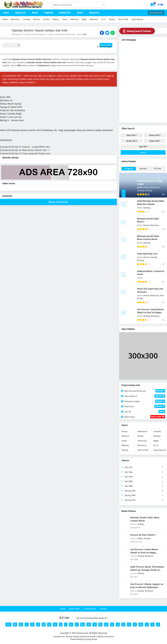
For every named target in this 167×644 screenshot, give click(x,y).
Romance (94, 19)
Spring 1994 (130, 500)
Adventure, (155, 187)
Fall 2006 (129, 486)
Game (65, 19)
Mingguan (129, 169)
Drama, (147, 225)
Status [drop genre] (155, 141)
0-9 (8, 625)
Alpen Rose (145, 417)
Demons (37, 19)
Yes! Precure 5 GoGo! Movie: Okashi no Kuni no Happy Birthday (151, 313)
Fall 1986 (129, 477)
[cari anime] (103, 5)
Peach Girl (145, 406)
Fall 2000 (129, 481)
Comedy (26, 19)
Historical (75, 19)
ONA (85, 34)
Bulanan (143, 169)
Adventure (15, 19)
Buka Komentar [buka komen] (58, 202)
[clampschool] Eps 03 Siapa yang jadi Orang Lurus (25, 154)
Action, (147, 187)
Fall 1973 (129, 467)
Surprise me (156, 13)
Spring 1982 (130, 491)
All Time (158, 169)
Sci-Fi (103, 19)
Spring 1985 (130, 495)
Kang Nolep (92, 639)
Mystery (125, 445)
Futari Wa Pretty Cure (147, 254)
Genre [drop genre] (132, 135)
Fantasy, (149, 190)
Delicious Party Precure (145, 391)
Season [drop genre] (155, 135)
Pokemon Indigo (145, 401)
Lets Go (145, 412)
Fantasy (56, 19)
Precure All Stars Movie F (143, 535)
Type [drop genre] (143, 147)
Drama (46, 19)
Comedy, (141, 190)
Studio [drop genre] (132, 141)
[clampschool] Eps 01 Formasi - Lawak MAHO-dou (25, 147)
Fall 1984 (129, 472)
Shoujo (112, 19)
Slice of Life (123, 19)
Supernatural (137, 19)
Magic (84, 19)
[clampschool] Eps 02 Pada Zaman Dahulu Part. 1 (24, 150)
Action (5, 19)
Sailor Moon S (145, 396)
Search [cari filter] (143, 152)
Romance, (155, 225)
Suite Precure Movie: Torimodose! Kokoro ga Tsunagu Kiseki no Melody (147, 570)
